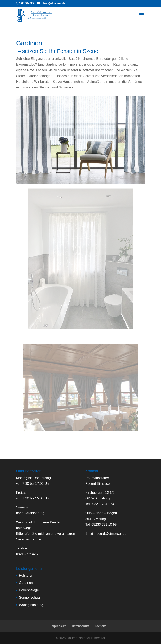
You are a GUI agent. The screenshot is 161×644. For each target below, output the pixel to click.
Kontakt (100, 626)
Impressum (59, 626)
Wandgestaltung (31, 605)
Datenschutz (81, 626)
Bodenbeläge (29, 590)
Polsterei (26, 575)
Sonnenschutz (30, 597)
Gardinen (26, 583)
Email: (106, 534)
